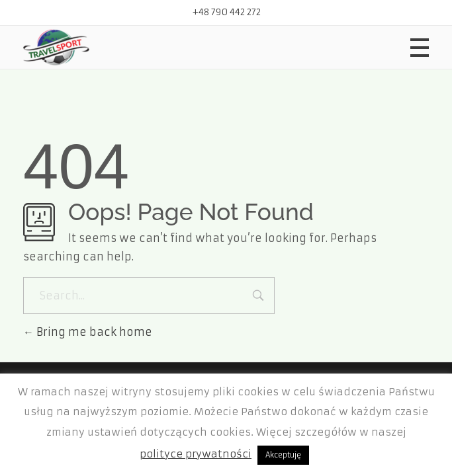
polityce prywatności (196, 454)
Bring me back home (88, 332)
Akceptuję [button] (283, 455)
